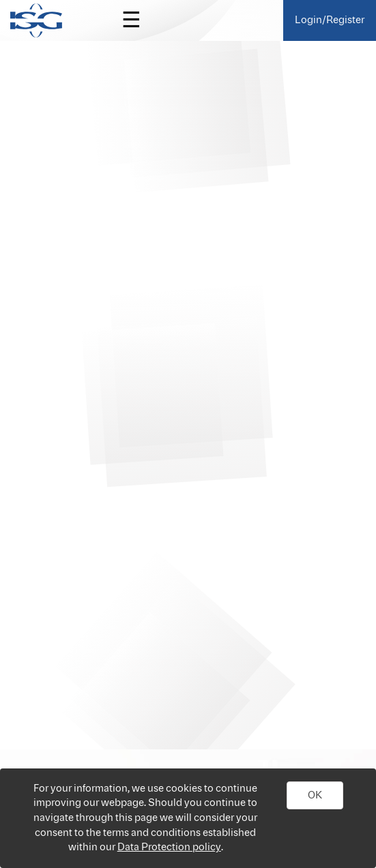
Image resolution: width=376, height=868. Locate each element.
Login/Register (330, 20)
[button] (315, 796)
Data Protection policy (169, 847)
